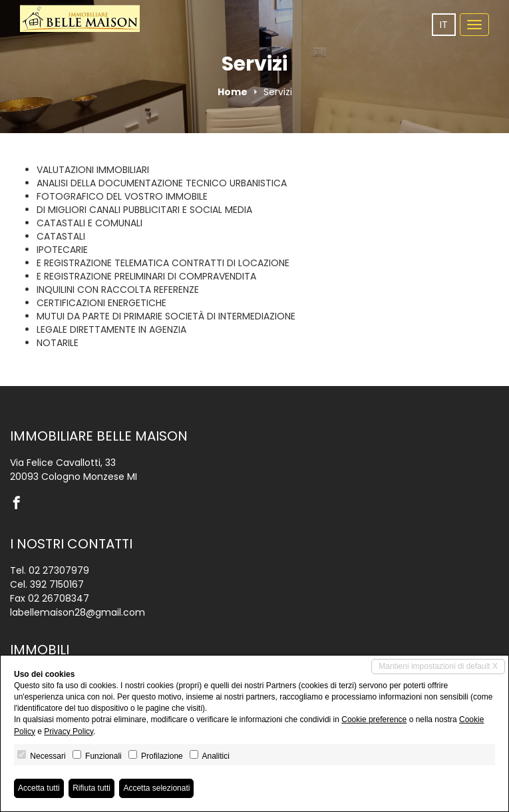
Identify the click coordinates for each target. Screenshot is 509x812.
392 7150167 (57, 584)
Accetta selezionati (156, 788)
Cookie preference (374, 719)
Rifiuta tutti (91, 788)
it (444, 25)
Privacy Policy (69, 731)
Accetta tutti (39, 788)
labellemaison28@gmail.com (78, 612)
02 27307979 (59, 570)
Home (233, 92)
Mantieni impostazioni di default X (438, 666)
